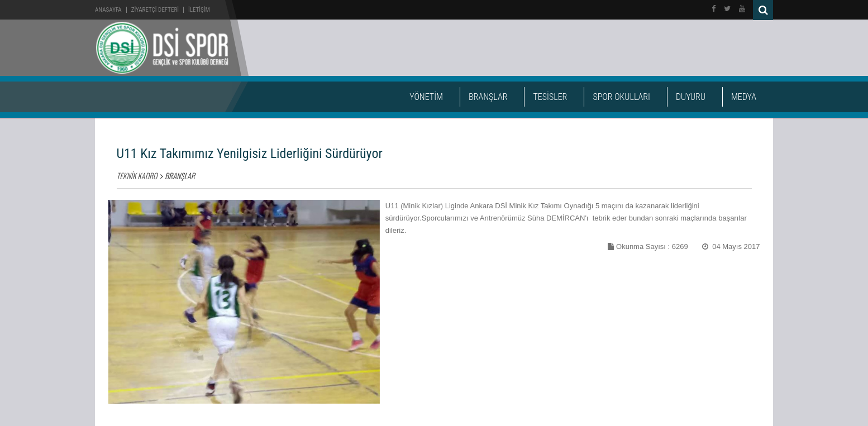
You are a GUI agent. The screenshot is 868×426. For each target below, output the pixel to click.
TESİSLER (550, 97)
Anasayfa (108, 10)
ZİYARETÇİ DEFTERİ (155, 10)
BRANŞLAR (488, 97)
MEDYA (744, 97)
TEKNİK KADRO (137, 176)
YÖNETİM (426, 97)
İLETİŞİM (199, 10)
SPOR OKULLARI (621, 97)
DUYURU (691, 97)
